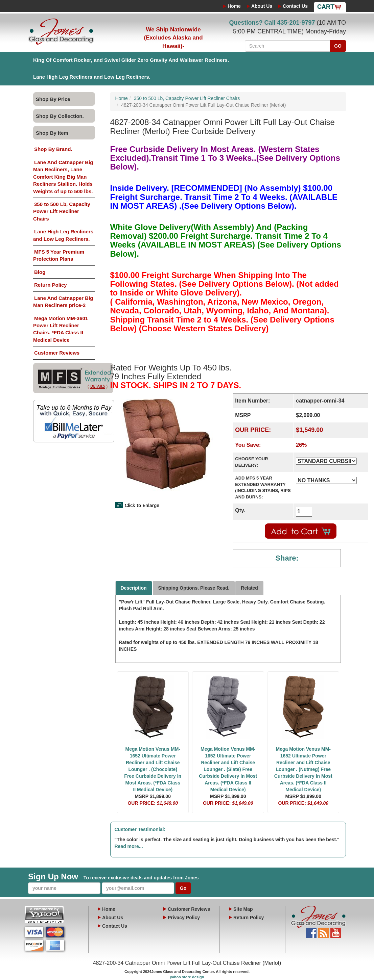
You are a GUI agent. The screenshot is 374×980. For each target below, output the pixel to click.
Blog (40, 272)
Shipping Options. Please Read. (194, 588)
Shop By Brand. (53, 149)
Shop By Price (53, 99)
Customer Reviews (57, 353)
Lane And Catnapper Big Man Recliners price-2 (63, 302)
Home (234, 6)
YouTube (336, 931)
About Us (262, 6)
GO (338, 46)
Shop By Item (52, 133)
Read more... (129, 846)
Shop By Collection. (60, 116)
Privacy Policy (184, 918)
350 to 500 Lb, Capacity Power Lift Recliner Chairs (62, 211)
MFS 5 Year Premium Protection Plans (59, 255)
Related (249, 588)
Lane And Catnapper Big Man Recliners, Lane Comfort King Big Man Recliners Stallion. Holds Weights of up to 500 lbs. (63, 177)
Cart (326, 7)
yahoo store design (187, 977)
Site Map (243, 909)
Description (134, 588)
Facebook (311, 931)
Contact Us (295, 6)
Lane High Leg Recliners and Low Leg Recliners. (92, 77)
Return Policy (51, 285)
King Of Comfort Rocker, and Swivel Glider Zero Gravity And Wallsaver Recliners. (131, 60)
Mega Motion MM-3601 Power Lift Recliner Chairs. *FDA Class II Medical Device (61, 329)
